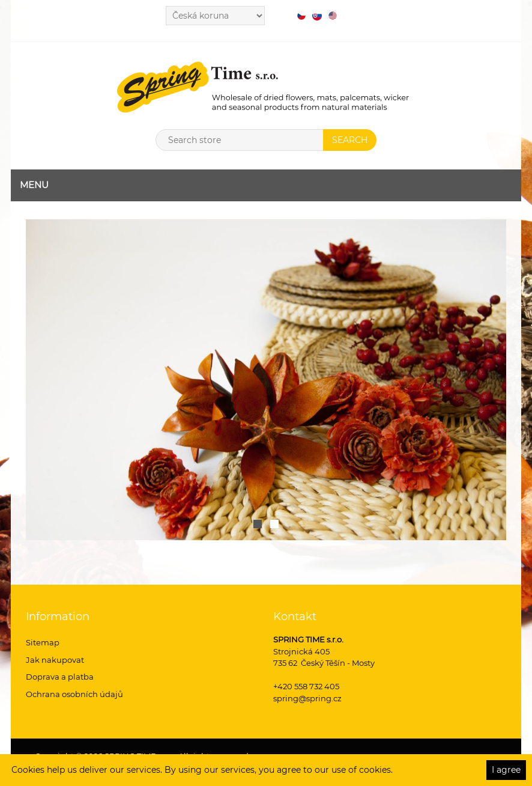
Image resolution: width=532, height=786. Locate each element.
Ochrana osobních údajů (74, 694)
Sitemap (43, 642)
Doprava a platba (60, 677)
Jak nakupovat (55, 660)
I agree (506, 770)
